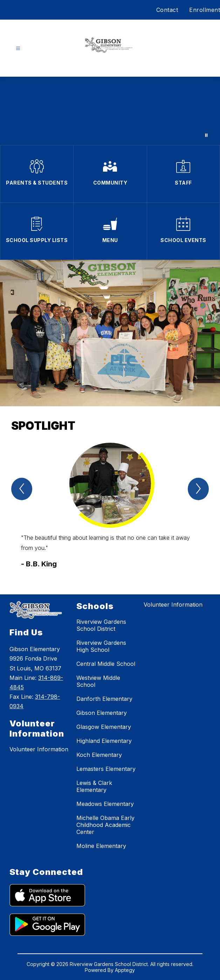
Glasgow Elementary (104, 727)
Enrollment (205, 10)
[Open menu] (18, 49)
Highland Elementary (104, 741)
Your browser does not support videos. (110, 111)
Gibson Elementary (102, 713)
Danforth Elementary (104, 699)
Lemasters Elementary (106, 769)
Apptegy (125, 970)
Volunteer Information (39, 749)
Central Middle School (106, 664)
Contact (167, 10)
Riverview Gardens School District (101, 625)
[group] (110, 506)
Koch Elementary (99, 755)
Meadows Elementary (105, 804)
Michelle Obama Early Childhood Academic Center (105, 825)
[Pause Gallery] (206, 135)
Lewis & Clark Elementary (94, 786)
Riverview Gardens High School (101, 646)
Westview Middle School (98, 681)
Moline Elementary (101, 846)
